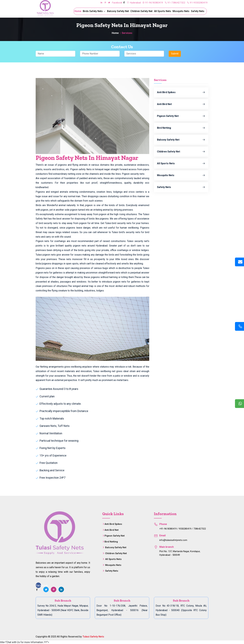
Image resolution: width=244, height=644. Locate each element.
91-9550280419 (197, 3)
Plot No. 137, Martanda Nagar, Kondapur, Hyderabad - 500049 (180, 553)
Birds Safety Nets (94, 11)
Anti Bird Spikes (181, 92)
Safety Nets (198, 11)
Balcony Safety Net (118, 11)
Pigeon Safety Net (181, 116)
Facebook (116, 3)
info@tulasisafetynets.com (173, 540)
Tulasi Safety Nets (93, 636)
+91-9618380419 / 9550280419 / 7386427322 (183, 529)
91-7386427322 (175, 3)
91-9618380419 (152, 3)
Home (78, 11)
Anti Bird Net (181, 104)
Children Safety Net (141, 11)
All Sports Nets (163, 11)
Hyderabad (133, 3)
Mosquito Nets (181, 11)
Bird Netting (181, 128)
